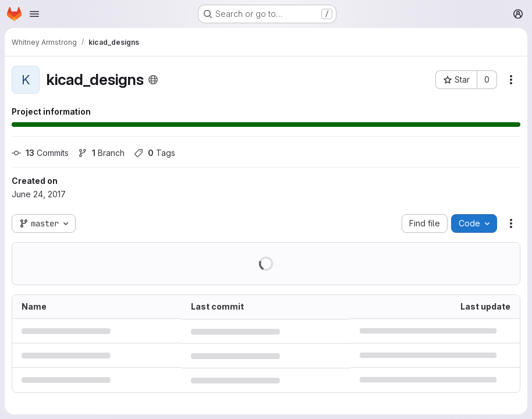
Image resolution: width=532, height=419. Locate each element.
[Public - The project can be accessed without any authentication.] (153, 80)
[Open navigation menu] (34, 14)
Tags (155, 153)
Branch (101, 153)
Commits (40, 153)
